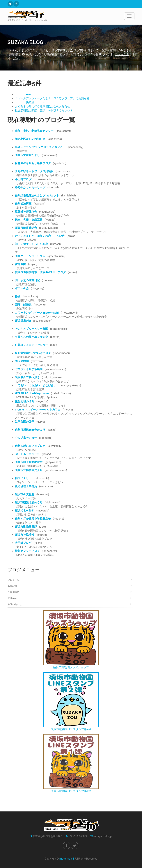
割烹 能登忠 (23, 305)
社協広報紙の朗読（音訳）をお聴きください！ (44, 111)
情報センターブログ (27, 551)
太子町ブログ (23, 543)
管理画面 (12, 598)
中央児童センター (26, 438)
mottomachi (67, 859)
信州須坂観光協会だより (30, 430)
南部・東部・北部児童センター (34, 131)
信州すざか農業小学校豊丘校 (33, 519)
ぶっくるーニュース (27, 454)
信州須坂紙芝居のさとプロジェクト (37, 196)
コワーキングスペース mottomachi (37, 313)
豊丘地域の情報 (25, 402)
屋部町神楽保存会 (26, 212)
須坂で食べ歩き (25, 511)
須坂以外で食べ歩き (27, 377)
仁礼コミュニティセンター (31, 345)
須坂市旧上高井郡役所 (29, 462)
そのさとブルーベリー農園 (31, 329)
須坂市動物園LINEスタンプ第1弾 (71, 763)
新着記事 (12, 586)
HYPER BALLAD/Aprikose (32, 393)
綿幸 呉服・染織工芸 (29, 220)
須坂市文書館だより (27, 155)
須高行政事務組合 (26, 228)
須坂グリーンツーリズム (30, 256)
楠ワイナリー (25, 478)
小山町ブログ (23, 179)
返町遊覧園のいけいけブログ (33, 353)
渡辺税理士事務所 (26, 486)
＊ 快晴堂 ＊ (30, 102)
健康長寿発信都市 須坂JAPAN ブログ (40, 272)
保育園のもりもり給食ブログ (33, 163)
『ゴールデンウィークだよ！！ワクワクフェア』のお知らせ (52, 98)
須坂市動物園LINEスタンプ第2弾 (71, 701)
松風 (18, 296)
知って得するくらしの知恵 (31, 244)
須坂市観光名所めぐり (29, 502)
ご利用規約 (14, 592)
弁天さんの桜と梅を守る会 (31, 337)
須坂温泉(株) (23, 321)
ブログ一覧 (14, 580)
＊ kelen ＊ (29, 94)
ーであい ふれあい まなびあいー (37, 385)
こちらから (122, 54)
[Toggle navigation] (129, 16)
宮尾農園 (20, 264)
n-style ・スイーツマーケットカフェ (38, 410)
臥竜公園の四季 (25, 422)
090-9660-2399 (76, 836)
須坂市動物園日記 (26, 527)
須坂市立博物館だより (29, 470)
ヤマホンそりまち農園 (29, 369)
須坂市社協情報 (25, 535)
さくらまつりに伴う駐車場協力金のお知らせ (42, 106)
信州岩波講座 (23, 204)
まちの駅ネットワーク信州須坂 (34, 171)
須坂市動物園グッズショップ (71, 640)
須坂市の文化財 (25, 494)
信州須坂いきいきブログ (30, 446)
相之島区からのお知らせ (30, 139)
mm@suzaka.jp (100, 836)
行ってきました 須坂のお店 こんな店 (40, 236)
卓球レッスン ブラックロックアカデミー (40, 147)
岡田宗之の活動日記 (27, 280)
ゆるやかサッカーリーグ (30, 187)
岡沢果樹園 (22, 361)
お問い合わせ (15, 604)
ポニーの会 (22, 288)
